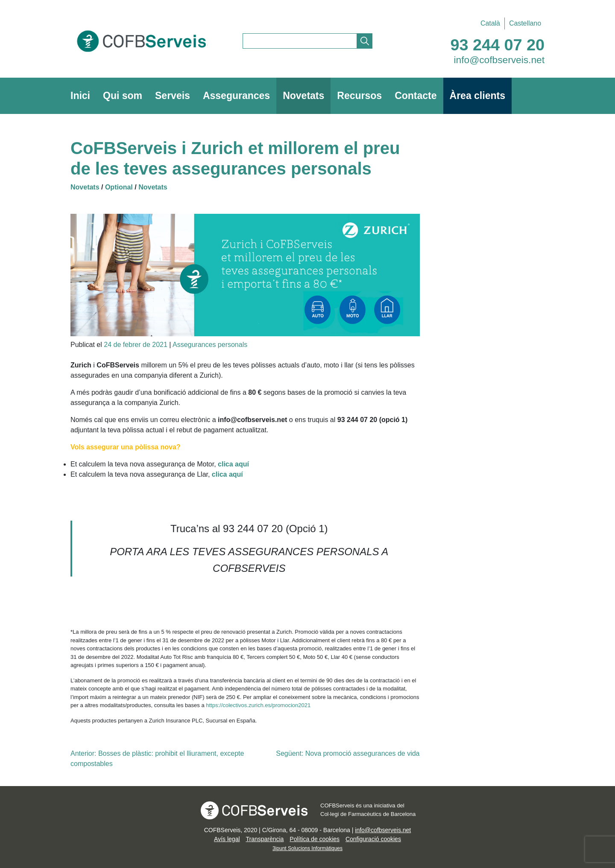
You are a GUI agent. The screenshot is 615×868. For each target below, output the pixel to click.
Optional (119, 187)
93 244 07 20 (498, 45)
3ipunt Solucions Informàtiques (307, 848)
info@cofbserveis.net (499, 60)
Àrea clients (477, 96)
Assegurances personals (210, 345)
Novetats (303, 96)
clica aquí (227, 474)
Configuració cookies (373, 839)
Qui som (123, 96)
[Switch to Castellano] (523, 23)
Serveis (173, 96)
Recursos (359, 96)
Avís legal (227, 839)
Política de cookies (315, 839)
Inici (80, 96)
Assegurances (236, 96)
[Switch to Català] (490, 23)
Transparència (265, 839)
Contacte (416, 96)
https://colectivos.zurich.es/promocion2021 (258, 705)
